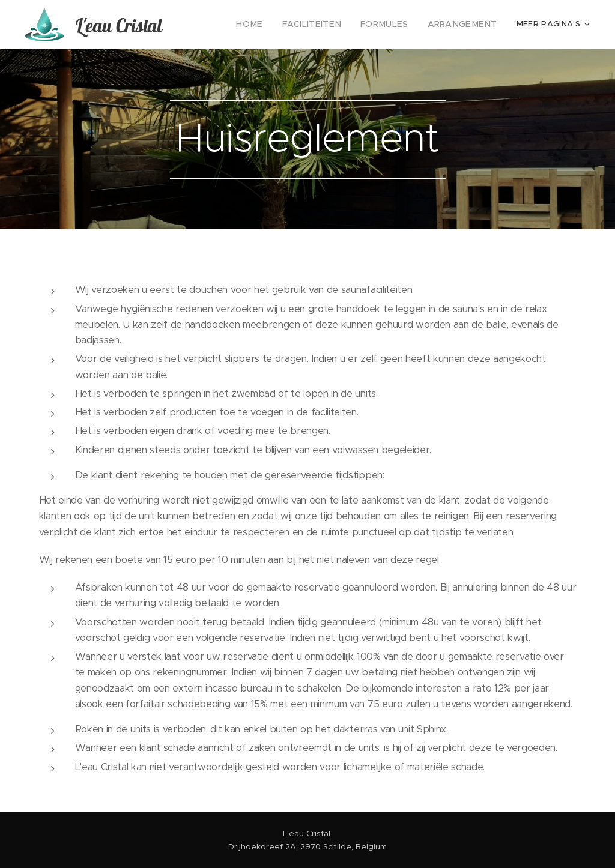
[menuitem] (269, 25)
